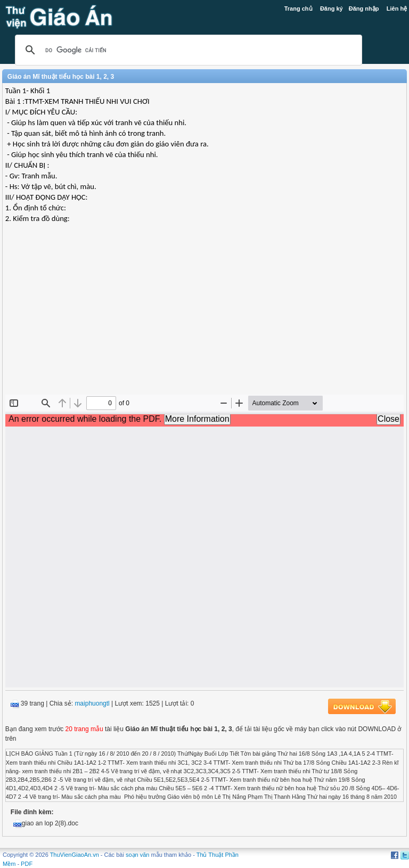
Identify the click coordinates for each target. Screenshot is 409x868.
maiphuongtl (92, 703)
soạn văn (138, 855)
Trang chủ (298, 9)
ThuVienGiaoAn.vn (75, 855)
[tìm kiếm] (187, 50)
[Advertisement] (204, 317)
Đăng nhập (364, 9)
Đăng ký (332, 9)
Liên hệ (397, 9)
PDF (27, 864)
